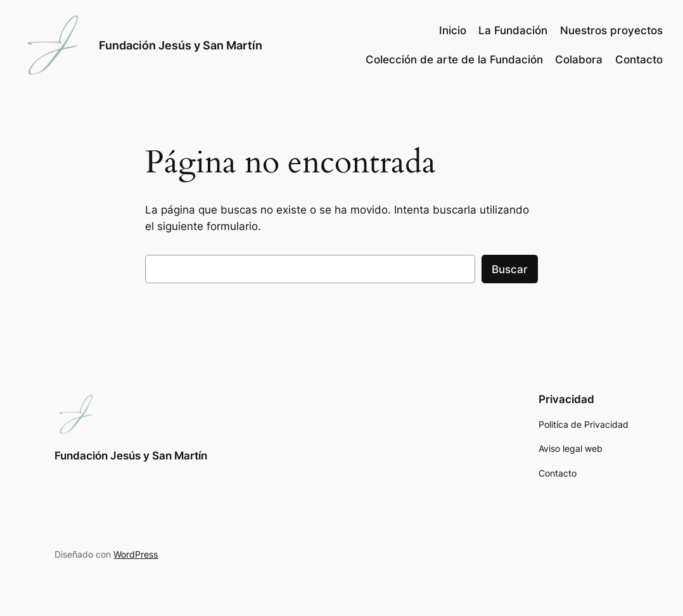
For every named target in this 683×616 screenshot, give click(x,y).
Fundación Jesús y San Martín (181, 45)
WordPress (136, 554)
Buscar (510, 269)
